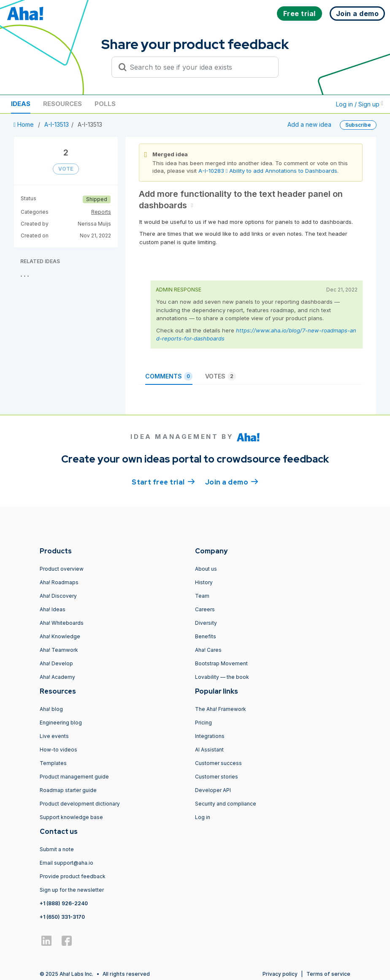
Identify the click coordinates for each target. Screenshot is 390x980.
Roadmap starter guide (68, 790)
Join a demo (232, 482)
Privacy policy (280, 974)
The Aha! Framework (221, 709)
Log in (203, 817)
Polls (105, 104)
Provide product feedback (73, 876)
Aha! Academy (57, 677)
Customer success (218, 763)
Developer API (213, 790)
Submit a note (57, 849)
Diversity (206, 623)
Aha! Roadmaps (59, 582)
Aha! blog (51, 709)
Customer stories (217, 777)
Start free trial (163, 482)
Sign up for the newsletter (72, 890)
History (204, 582)
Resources (62, 104)
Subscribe (358, 125)
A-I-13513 (57, 124)
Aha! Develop (56, 663)
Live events (54, 736)
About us (206, 569)
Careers (205, 609)
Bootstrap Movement (221, 663)
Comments (169, 376)
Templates (53, 763)
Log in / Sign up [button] (360, 104)
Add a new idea (309, 124)
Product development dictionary (80, 804)
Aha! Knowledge (60, 636)
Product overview (62, 569)
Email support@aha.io (66, 863)
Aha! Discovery (58, 596)
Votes (221, 376)
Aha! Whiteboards (62, 623)
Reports (101, 212)
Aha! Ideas (53, 609)
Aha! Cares (208, 650)
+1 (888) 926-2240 (64, 903)
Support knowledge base (71, 817)
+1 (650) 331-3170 (62, 917)
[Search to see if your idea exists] (199, 67)
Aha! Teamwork (59, 650)
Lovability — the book (222, 677)
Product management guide (74, 777)
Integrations (210, 736)
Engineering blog (61, 723)
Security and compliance (226, 804)
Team (202, 596)
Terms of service (328, 974)
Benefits (206, 636)
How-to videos (58, 750)
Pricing (203, 723)
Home (24, 124)
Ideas (21, 104)
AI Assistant (209, 750)
